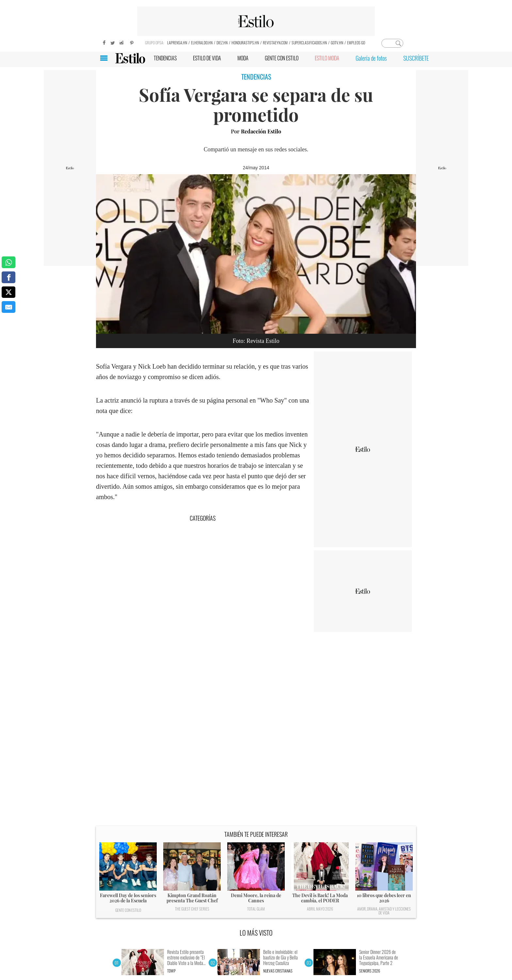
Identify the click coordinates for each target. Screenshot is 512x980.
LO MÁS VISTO (256, 933)
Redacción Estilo (261, 131)
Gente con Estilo (128, 910)
